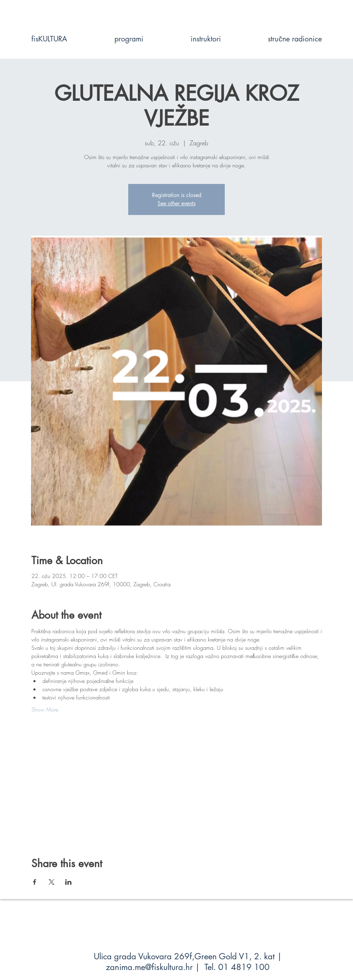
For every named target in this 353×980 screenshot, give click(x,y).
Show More (45, 709)
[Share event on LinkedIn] (68, 882)
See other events (176, 203)
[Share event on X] (52, 882)
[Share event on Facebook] (35, 882)
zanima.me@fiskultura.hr (149, 967)
